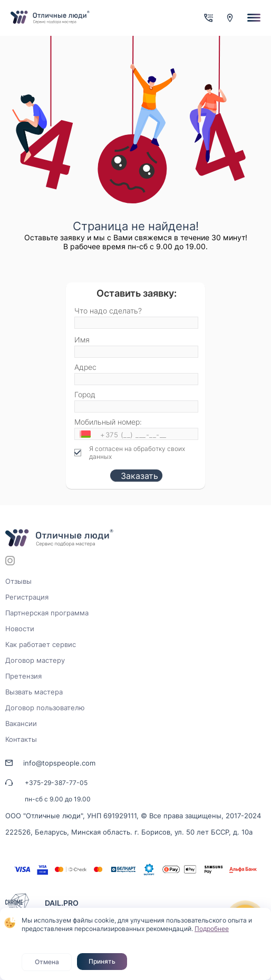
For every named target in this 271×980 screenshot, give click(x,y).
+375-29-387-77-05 (56, 783)
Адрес (85, 367)
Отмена (47, 962)
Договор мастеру (35, 660)
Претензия (23, 676)
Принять (102, 961)
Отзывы (18, 581)
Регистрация (27, 597)
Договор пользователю (45, 708)
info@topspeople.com (59, 763)
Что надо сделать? (108, 311)
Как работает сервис (41, 644)
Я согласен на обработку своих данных (137, 453)
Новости (20, 629)
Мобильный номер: (108, 422)
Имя (82, 340)
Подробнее (212, 929)
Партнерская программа (47, 613)
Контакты (21, 739)
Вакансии (21, 723)
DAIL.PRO (62, 903)
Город (85, 394)
